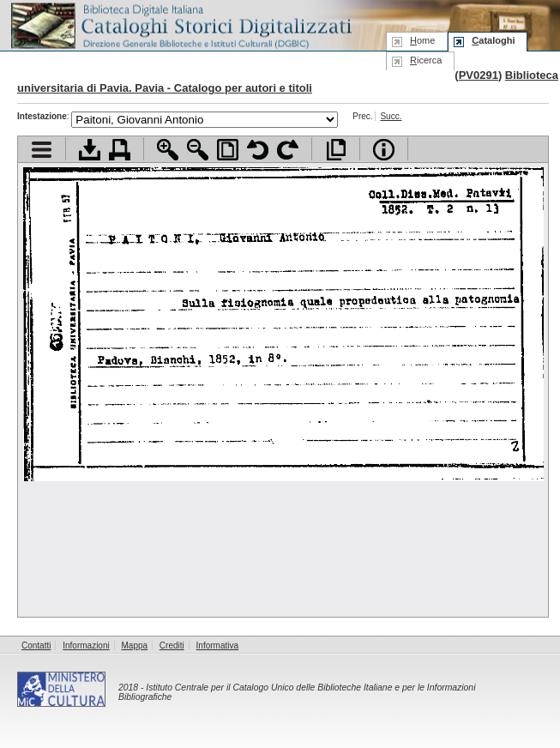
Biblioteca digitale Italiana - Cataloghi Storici (180, 24)
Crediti (172, 645)
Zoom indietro (198, 150)
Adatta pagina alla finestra (228, 150)
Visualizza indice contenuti (42, 150)
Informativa (217, 645)
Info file (384, 150)
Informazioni (86, 645)
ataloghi (493, 40)
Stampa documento (120, 150)
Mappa (135, 645)
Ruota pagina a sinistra (258, 150)
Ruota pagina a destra (288, 150)
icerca (426, 60)
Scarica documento (90, 150)
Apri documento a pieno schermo (336, 150)
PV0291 (479, 75)
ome (422, 40)
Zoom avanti (168, 150)
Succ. (391, 116)
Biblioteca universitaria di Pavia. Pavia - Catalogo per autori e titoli (288, 81)
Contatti (36, 645)
